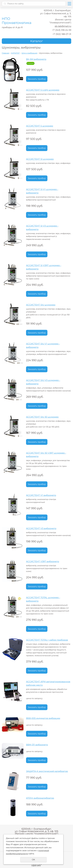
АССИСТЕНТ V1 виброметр (41, 495)
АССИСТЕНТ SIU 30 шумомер (42, 417)
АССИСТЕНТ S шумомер (40, 126)
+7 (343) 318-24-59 (62, 30)
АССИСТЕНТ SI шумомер (40, 159)
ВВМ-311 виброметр (37, 745)
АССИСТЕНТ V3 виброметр (41, 528)
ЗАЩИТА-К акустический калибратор (47, 771)
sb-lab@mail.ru (63, 26)
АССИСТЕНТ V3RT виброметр (43, 561)
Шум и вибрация (29, 53)
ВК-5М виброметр (36, 59)
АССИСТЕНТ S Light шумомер (43, 90)
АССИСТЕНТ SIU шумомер (41, 305)
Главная (5, 53)
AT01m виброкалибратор (40, 798)
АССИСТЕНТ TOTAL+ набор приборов (47, 640)
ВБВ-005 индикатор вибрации (43, 718)
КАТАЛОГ (15, 53)
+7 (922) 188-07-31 (62, 34)
